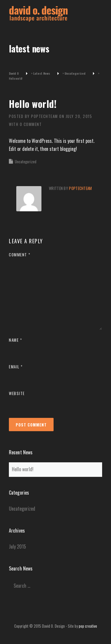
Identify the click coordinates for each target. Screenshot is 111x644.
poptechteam (45, 116)
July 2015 (17, 546)
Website (17, 393)
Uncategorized (26, 162)
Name (15, 340)
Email (16, 367)
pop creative (88, 626)
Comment (20, 255)
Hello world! (23, 469)
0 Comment (31, 124)
